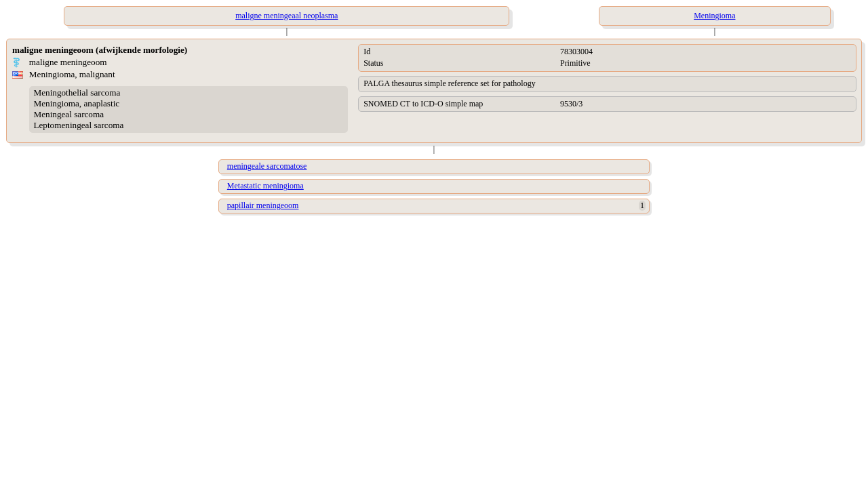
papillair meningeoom (263, 205)
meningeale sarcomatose (267, 166)
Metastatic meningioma (265, 186)
